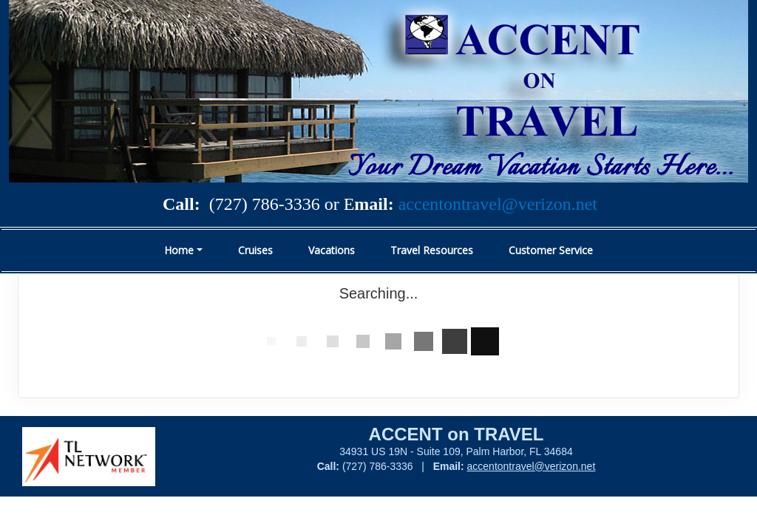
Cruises (255, 250)
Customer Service (551, 250)
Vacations (332, 250)
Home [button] (179, 250)
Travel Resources (432, 250)
